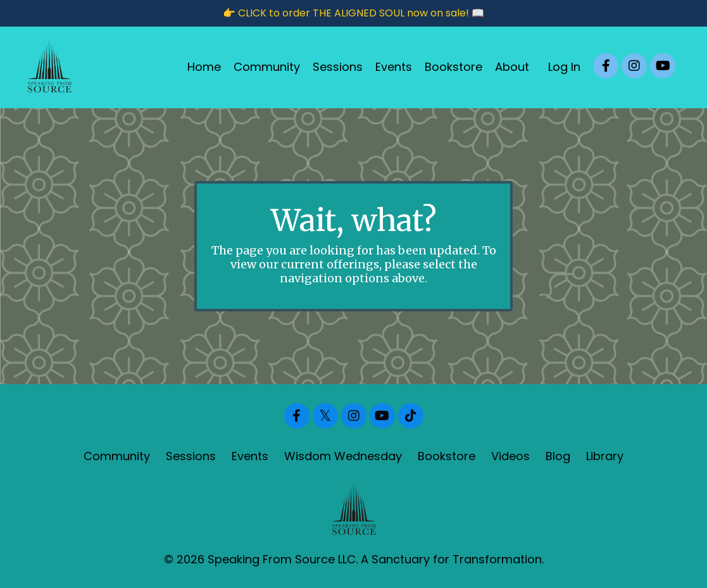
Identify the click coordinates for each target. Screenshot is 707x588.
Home (204, 67)
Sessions (338, 67)
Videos (510, 456)
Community (267, 67)
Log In (564, 67)
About (512, 67)
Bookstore (454, 67)
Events (394, 67)
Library (605, 456)
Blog (558, 456)
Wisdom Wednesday (343, 456)
